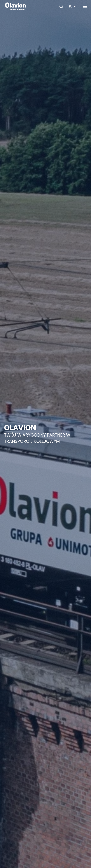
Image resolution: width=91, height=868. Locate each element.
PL (73, 6)
